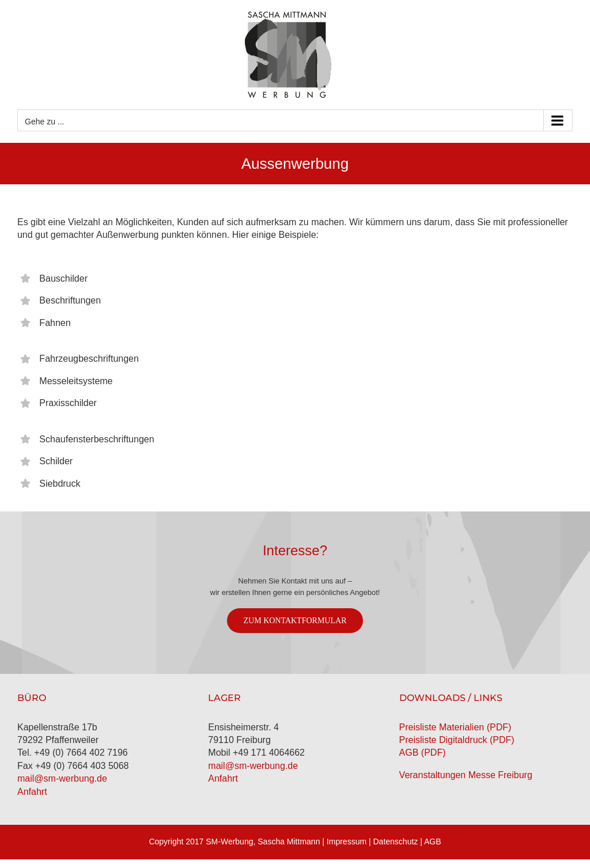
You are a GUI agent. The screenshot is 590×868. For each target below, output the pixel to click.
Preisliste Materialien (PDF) (455, 727)
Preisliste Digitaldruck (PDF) (457, 740)
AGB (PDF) (423, 753)
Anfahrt (32, 792)
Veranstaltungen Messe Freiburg (466, 775)
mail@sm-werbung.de (62, 778)
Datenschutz (396, 842)
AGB (433, 842)
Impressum (347, 842)
